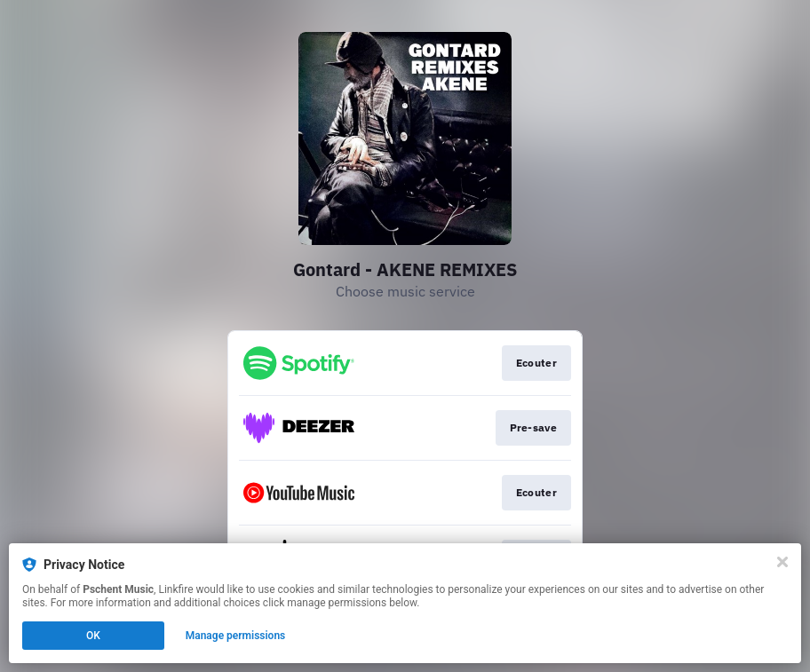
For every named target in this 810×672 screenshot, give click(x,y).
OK (93, 636)
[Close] (782, 562)
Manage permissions (236, 636)
